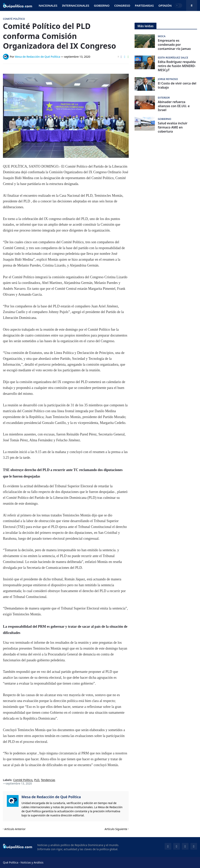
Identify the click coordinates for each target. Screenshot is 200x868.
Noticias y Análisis (32, 862)
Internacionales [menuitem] (75, 5)
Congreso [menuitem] (122, 5)
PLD (37, 780)
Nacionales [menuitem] (48, 5)
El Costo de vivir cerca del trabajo (177, 85)
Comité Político (23, 780)
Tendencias (48, 780)
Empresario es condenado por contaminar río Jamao (174, 45)
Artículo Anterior (15, 829)
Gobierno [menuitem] (102, 5)
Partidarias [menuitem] (144, 5)
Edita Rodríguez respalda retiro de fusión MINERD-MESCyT (177, 66)
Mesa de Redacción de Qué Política (51, 797)
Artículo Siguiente (116, 829)
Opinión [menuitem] (165, 5)
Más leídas (146, 26)
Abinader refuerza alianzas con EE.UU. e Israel (174, 106)
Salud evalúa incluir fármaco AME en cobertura (173, 127)
